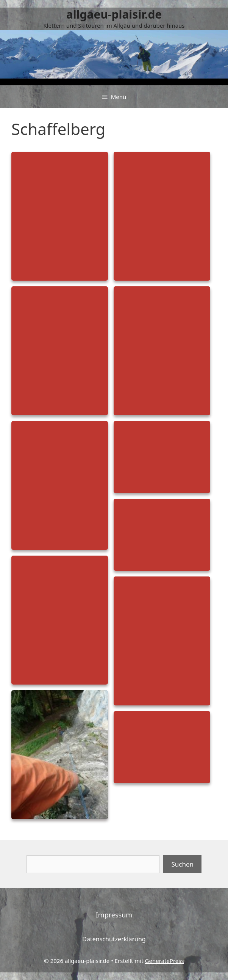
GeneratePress (165, 961)
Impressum (114, 915)
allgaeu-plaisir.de (114, 14)
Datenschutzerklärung (114, 939)
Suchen (182, 864)
